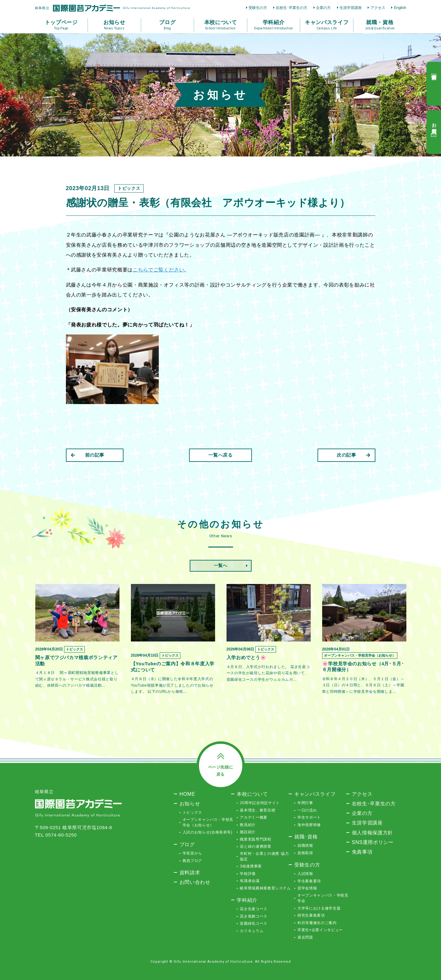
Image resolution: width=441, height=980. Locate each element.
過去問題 (305, 937)
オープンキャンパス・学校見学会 (323, 898)
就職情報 (305, 846)
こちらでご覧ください (159, 270)
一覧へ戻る (220, 455)
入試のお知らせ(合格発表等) (208, 832)
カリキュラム (252, 931)
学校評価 (248, 874)
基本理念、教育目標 (257, 810)
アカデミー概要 (254, 817)
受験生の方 (258, 8)
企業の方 (323, 8)
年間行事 (305, 803)
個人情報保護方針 (372, 833)
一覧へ (221, 565)
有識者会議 (250, 881)
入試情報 (305, 874)
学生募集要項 (309, 881)
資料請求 (190, 872)
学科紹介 (247, 900)
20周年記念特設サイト (260, 803)
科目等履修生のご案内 (317, 923)
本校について (252, 794)
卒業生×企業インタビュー (320, 930)
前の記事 (88, 455)
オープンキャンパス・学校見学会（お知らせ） (208, 822)
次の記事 (354, 455)
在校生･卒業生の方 (292, 8)
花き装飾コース (254, 916)
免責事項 (362, 852)
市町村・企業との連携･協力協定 (264, 856)
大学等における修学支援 (319, 908)
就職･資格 (306, 837)
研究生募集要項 (311, 915)
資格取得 (305, 853)
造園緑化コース (254, 923)
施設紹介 (248, 832)
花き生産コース (254, 909)
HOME (187, 794)
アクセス (378, 8)
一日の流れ (307, 810)
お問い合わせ (195, 882)
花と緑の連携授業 (255, 846)
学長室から (192, 853)
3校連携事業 (251, 866)
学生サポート (309, 817)
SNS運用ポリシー (373, 842)
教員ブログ (192, 861)
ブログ (187, 844)
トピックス (192, 812)
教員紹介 (248, 825)
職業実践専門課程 (255, 839)
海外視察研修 (309, 825)
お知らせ (190, 803)
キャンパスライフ (315, 794)
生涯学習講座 (351, 8)
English (400, 8)
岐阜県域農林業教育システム (265, 888)
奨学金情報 (307, 888)
